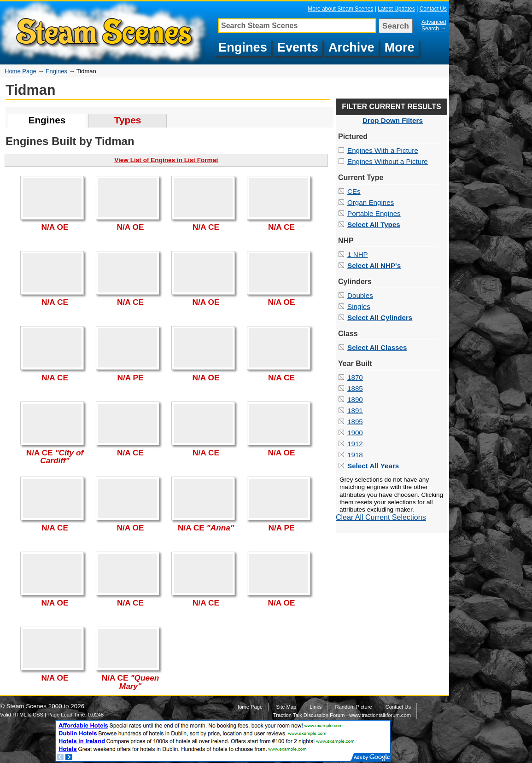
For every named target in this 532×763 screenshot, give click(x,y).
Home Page (20, 71)
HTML (19, 715)
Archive (351, 47)
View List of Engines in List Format (166, 160)
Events (298, 47)
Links (316, 707)
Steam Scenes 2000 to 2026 (46, 706)
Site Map (286, 707)
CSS (38, 715)
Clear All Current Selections (381, 517)
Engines (243, 47)
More (400, 47)
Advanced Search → (434, 25)
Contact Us (433, 9)
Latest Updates (396, 9)
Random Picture (353, 707)
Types (128, 120)
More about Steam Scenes (340, 9)
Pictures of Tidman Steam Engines (106, 33)
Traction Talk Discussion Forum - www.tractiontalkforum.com (342, 715)
